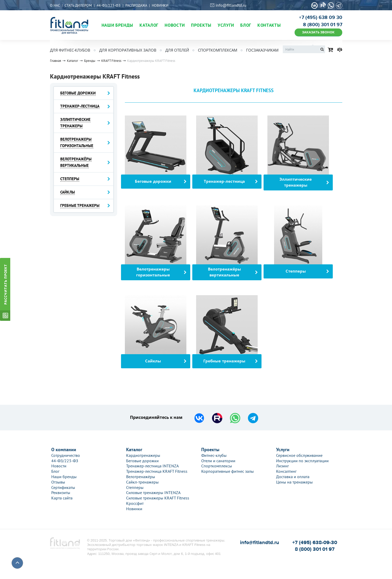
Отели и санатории (218, 461)
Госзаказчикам (262, 50)
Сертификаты (63, 487)
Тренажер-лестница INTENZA (152, 466)
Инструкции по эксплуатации (302, 461)
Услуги (283, 450)
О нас (55, 5)
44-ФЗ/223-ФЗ (109, 5)
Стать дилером (78, 5)
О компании (64, 450)
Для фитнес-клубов (70, 50)
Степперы (135, 487)
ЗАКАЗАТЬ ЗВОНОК (318, 32)
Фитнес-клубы (214, 455)
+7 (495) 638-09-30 (315, 542)
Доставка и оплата (293, 477)
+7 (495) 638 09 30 (321, 17)
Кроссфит (135, 503)
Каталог (134, 450)
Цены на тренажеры (294, 482)
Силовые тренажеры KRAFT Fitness (158, 498)
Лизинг (283, 466)
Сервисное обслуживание (299, 455)
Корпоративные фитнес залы (228, 471)
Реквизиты (61, 493)
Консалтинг (286, 471)
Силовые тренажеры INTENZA (153, 493)
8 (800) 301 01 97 (323, 25)
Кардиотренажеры (143, 455)
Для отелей (177, 50)
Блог (55, 471)
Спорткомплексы (217, 466)
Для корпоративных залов (128, 50)
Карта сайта (62, 498)
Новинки (160, 5)
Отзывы (58, 482)
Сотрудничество (66, 455)
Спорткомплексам (218, 50)
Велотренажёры (141, 477)
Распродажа (136, 5)
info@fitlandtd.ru (231, 5)
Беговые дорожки (142, 461)
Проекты (210, 450)
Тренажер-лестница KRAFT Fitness (157, 471)
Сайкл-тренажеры (142, 482)
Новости (59, 466)
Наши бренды (64, 477)
